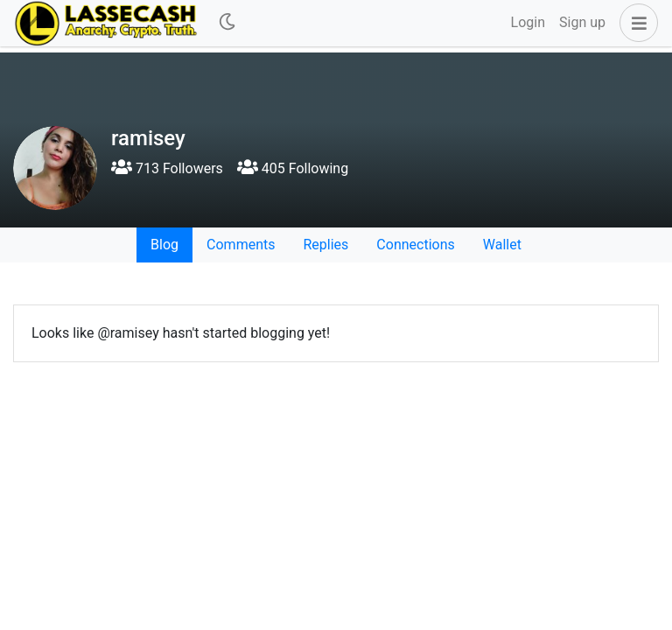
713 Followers (167, 168)
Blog (164, 245)
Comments (241, 245)
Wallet (502, 245)
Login (528, 22)
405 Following (293, 168)
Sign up (582, 22)
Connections (415, 245)
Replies (325, 245)
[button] (635, 23)
